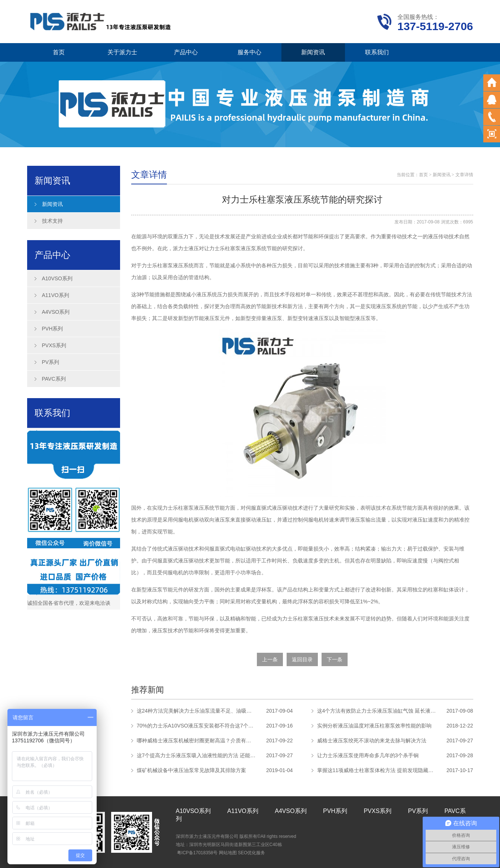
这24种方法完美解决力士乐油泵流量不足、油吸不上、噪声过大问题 (196, 711)
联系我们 (377, 52)
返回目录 (302, 659)
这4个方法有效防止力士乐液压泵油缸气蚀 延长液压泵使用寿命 (377, 711)
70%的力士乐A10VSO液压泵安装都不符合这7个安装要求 (196, 726)
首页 (59, 52)
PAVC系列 (54, 379)
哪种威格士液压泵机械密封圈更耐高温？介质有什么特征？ (196, 740)
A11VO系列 (56, 295)
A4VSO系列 (56, 312)
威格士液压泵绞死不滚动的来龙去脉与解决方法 (372, 740)
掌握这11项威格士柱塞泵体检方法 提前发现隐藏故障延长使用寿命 (377, 770)
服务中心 (249, 52)
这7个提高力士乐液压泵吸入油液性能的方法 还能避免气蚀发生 (196, 755)
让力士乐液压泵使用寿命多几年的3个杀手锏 (368, 755)
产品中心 (186, 52)
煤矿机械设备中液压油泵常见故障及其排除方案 (191, 770)
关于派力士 (122, 52)
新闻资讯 (313, 52)
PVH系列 (53, 329)
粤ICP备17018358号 (197, 853)
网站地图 (228, 853)
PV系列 (51, 362)
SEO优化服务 (251, 853)
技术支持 (52, 221)
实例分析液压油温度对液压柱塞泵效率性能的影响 (374, 726)
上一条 (270, 659)
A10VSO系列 (57, 278)
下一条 (335, 659)
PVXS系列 (54, 345)
